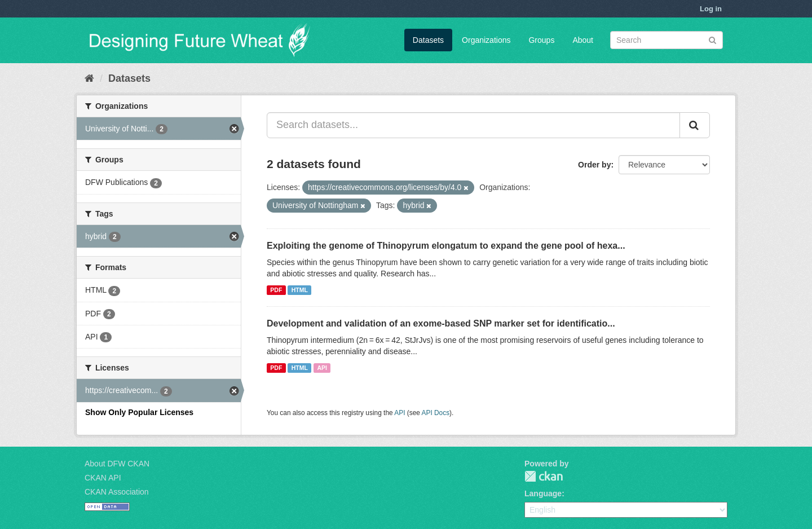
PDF (276, 290)
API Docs (436, 413)
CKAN (544, 476)
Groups (541, 40)
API (322, 368)
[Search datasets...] (473, 125)
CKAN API (103, 478)
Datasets (428, 40)
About (583, 40)
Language (543, 493)
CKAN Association (117, 492)
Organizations (486, 40)
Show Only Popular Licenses (139, 412)
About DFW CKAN (117, 464)
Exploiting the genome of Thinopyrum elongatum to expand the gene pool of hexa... (446, 246)
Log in (711, 9)
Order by (594, 165)
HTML (300, 290)
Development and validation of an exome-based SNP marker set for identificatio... (441, 323)
